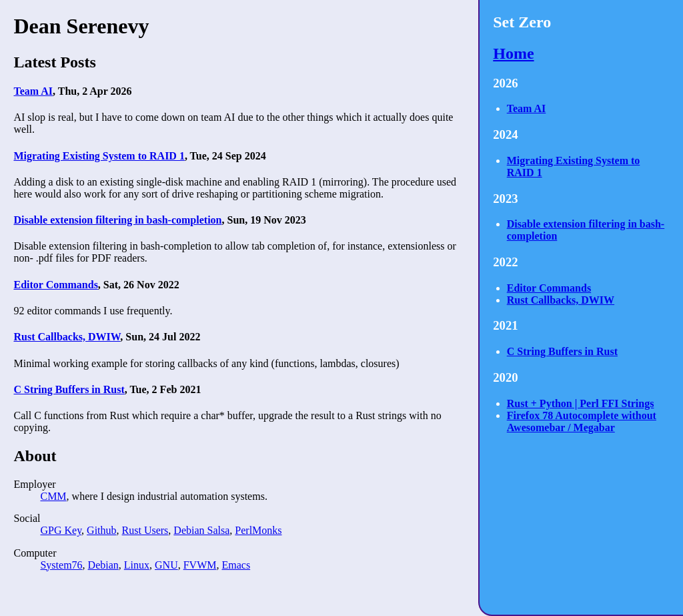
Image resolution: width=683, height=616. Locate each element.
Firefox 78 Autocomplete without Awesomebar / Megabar (582, 421)
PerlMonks (258, 530)
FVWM (200, 565)
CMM (53, 496)
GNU (166, 565)
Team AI (33, 91)
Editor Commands (55, 285)
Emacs (236, 565)
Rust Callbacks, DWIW (67, 337)
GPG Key (61, 530)
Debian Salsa (201, 530)
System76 (61, 565)
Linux (137, 565)
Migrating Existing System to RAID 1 (99, 156)
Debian (103, 565)
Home (513, 53)
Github (101, 530)
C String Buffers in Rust (69, 389)
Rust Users (145, 530)
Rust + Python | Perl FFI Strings (581, 403)
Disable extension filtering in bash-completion (117, 220)
